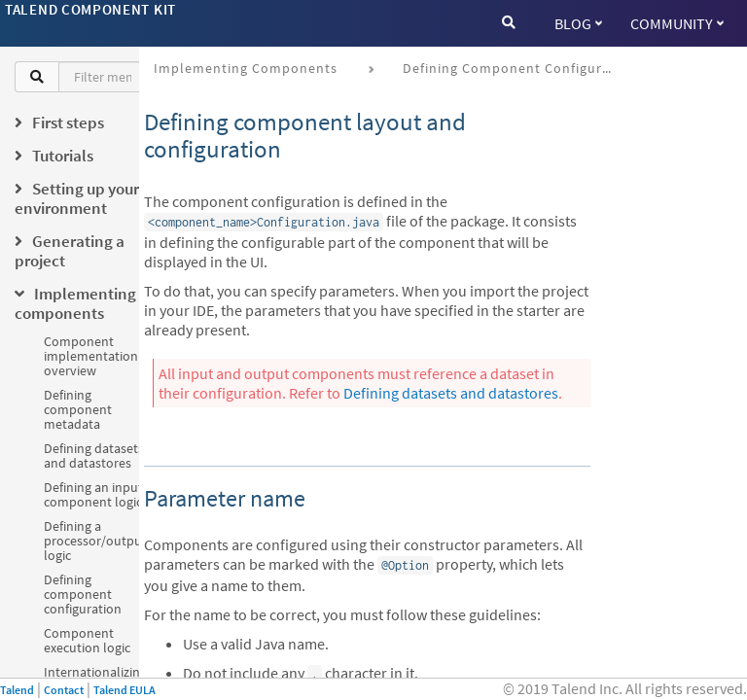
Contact (64, 690)
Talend (17, 690)
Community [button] (677, 23)
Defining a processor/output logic (95, 541)
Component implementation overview (91, 356)
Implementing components (246, 68)
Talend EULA (124, 690)
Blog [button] (578, 23)
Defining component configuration (83, 594)
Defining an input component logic (93, 494)
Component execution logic (87, 640)
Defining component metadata (78, 409)
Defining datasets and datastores (94, 455)
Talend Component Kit (90, 9)
